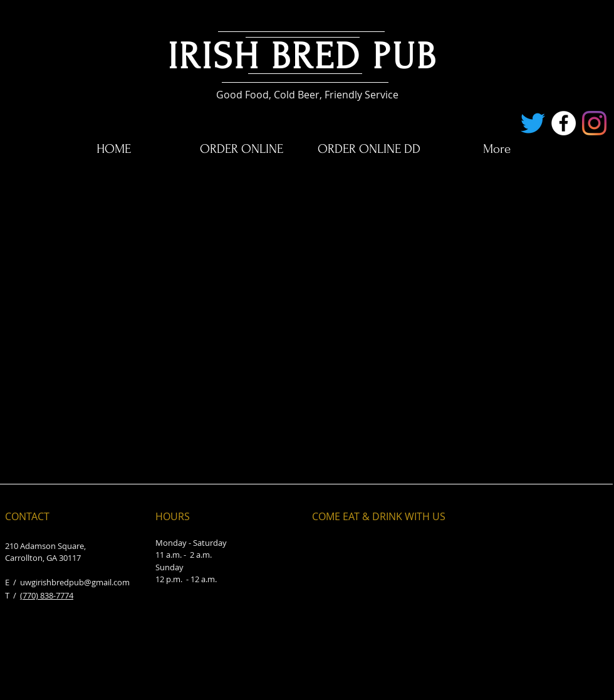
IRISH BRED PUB (303, 57)
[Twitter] (533, 123)
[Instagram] (594, 123)
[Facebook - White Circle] (564, 123)
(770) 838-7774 (47, 595)
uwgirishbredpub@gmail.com (75, 582)
